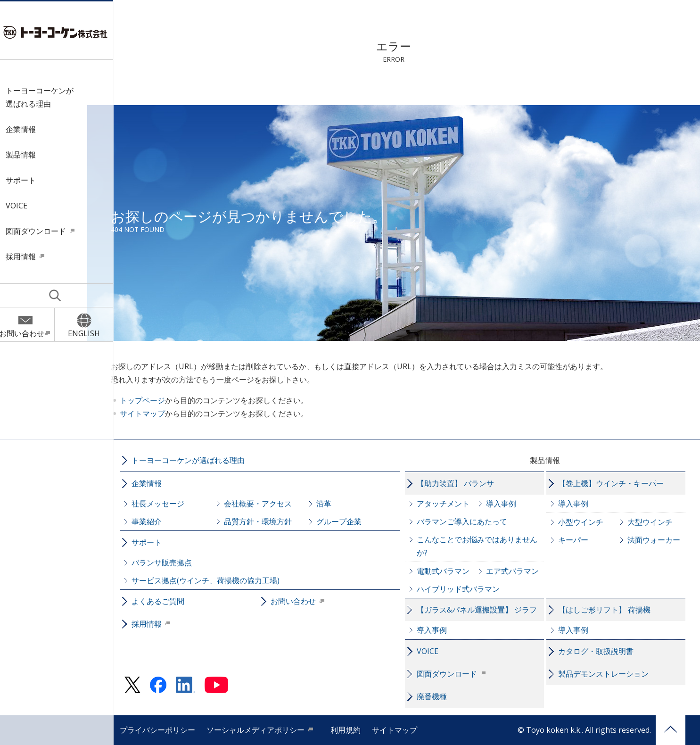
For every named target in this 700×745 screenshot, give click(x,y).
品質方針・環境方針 (264, 521)
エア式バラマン (519, 571)
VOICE (21, 206)
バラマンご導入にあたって (469, 521)
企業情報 (25, 129)
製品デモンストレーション (610, 674)
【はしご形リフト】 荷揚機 (611, 610)
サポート (25, 180)
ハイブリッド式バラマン (465, 589)
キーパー (580, 540)
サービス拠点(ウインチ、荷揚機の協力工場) (212, 580)
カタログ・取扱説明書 (602, 651)
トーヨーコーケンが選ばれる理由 (44, 97)
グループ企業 (346, 521)
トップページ (158, 400)
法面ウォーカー (660, 540)
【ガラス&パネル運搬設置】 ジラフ (483, 610)
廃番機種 (438, 696)
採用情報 (25, 257)
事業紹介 (153, 521)
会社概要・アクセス (264, 504)
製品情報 (25, 155)
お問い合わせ (26, 333)
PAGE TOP (677, 730)
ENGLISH (88, 333)
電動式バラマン (450, 571)
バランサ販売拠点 (168, 563)
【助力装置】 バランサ (462, 483)
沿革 (330, 504)
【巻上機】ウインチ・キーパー (618, 483)
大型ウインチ (657, 522)
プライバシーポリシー (164, 730)
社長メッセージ (165, 504)
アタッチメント (450, 504)
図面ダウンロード (40, 231)
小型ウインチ (587, 522)
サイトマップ (158, 414)
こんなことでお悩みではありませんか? (484, 546)
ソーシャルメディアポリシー (262, 730)
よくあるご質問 (165, 601)
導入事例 (508, 504)
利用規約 (352, 730)
